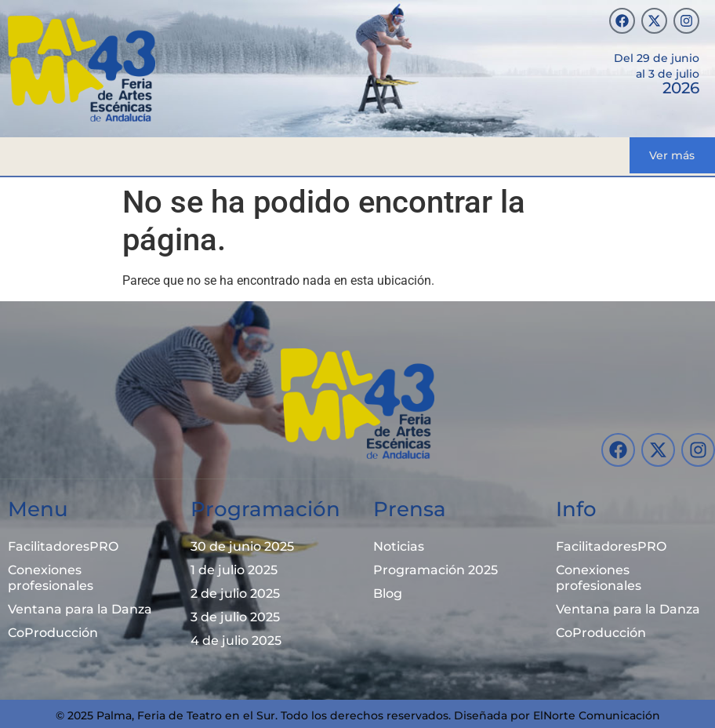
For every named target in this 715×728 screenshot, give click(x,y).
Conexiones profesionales (51, 578)
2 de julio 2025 (235, 593)
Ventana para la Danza (80, 609)
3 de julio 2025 (235, 617)
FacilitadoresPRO (63, 546)
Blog (388, 593)
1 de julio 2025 (234, 570)
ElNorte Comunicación (597, 715)
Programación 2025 (436, 570)
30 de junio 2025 (242, 546)
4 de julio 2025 (236, 641)
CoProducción (53, 633)
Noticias (399, 546)
